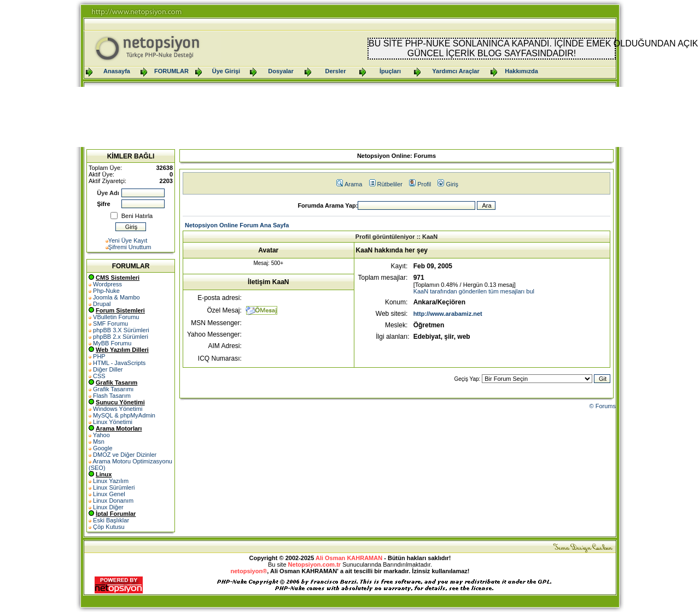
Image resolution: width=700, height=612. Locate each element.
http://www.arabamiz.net (448, 314)
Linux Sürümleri (114, 487)
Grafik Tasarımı (113, 389)
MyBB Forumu (112, 343)
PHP (99, 356)
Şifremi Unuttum (130, 247)
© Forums (603, 406)
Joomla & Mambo (116, 297)
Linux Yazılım (111, 481)
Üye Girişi (226, 71)
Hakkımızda (521, 71)
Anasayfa (117, 71)
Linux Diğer (108, 507)
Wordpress (107, 284)
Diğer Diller (108, 369)
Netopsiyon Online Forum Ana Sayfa (237, 225)
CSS (99, 376)
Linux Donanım (113, 501)
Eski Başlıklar (111, 520)
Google (103, 448)
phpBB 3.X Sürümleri (121, 330)
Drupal (102, 304)
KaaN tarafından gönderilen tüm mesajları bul (474, 291)
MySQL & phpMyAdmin (124, 415)
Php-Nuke (106, 291)
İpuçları (390, 71)
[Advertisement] (350, 117)
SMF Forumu (110, 323)
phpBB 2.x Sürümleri (121, 337)
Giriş (448, 184)
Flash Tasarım (112, 396)
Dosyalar (281, 71)
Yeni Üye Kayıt (128, 240)
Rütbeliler (386, 184)
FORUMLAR (171, 71)
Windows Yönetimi (118, 409)
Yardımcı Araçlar (456, 71)
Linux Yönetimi (113, 422)
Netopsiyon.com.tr (315, 564)
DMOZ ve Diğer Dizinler (125, 455)
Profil (420, 184)
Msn (99, 442)
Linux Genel (109, 494)
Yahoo (101, 435)
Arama (349, 184)
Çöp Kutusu (109, 527)
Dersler (336, 71)
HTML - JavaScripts (119, 363)
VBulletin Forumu (116, 317)
